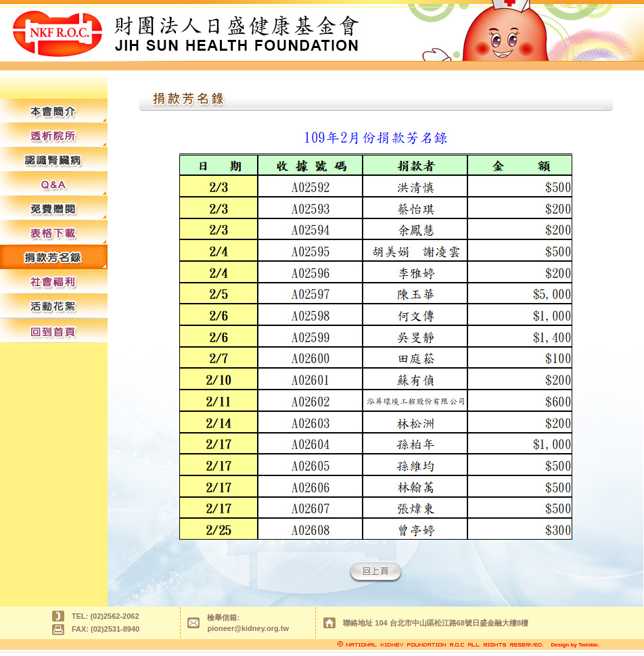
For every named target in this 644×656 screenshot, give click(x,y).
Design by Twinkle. (575, 645)
